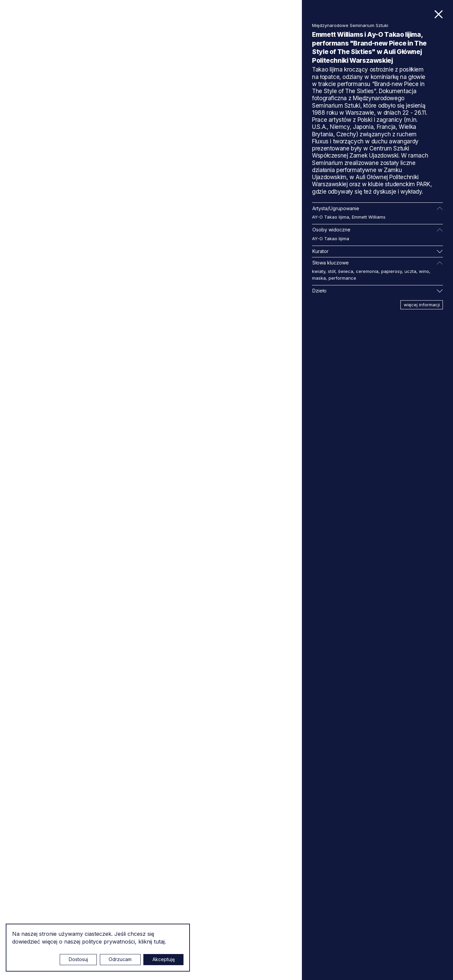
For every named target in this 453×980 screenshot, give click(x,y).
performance (342, 278)
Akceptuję (164, 959)
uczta (410, 271)
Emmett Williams (369, 217)
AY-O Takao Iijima (331, 217)
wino (424, 271)
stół (332, 271)
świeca (346, 271)
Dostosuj (78, 959)
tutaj (159, 942)
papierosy (391, 271)
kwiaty (319, 271)
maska (319, 278)
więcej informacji (422, 305)
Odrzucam (120, 959)
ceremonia (367, 271)
